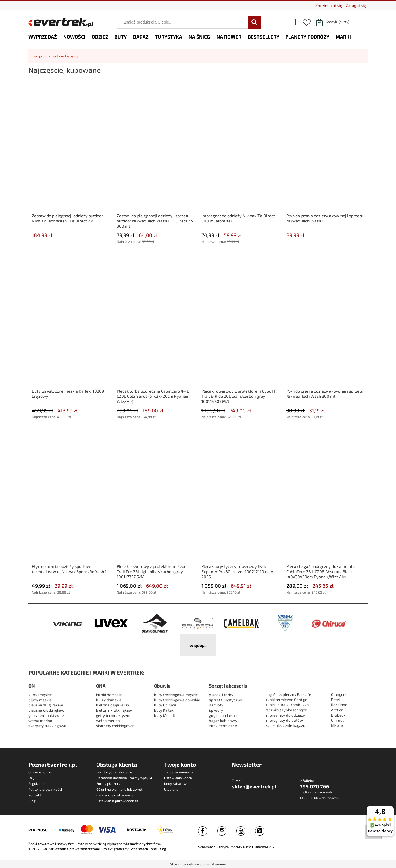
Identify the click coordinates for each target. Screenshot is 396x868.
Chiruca (338, 720)
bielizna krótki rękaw (46, 710)
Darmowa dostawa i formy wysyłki (124, 778)
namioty (216, 705)
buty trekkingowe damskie (177, 700)
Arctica (337, 710)
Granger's (339, 694)
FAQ (31, 778)
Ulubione (171, 789)
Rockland (339, 705)
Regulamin (37, 783)
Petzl (336, 700)
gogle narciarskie (224, 715)
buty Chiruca (165, 705)
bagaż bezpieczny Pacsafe (288, 694)
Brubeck (338, 715)
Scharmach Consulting (148, 849)
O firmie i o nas (40, 772)
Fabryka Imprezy (229, 847)
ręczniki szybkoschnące (286, 710)
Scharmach (207, 847)
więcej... (198, 645)
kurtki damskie (109, 695)
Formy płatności (109, 783)
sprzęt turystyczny (225, 700)
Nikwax (337, 725)
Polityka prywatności (45, 789)
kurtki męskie (40, 695)
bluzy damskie (109, 700)
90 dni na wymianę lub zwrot (119, 789)
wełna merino (40, 721)
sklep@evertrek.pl (254, 786)
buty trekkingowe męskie (176, 695)
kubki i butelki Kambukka (287, 705)
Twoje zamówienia (179, 772)
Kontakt (35, 795)
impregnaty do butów (284, 720)
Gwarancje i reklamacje (115, 795)
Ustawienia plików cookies (117, 801)
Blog (32, 801)
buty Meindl (165, 715)
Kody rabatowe (176, 783)
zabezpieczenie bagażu (285, 725)
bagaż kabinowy (223, 721)
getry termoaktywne (46, 715)
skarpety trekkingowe (47, 726)
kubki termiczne (223, 726)
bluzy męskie (40, 700)
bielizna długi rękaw (46, 705)
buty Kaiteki (164, 710)
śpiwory (216, 710)
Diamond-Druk (263, 847)
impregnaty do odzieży (285, 715)
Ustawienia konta (178, 778)
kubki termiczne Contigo (286, 700)
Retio (247, 847)
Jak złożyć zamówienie (114, 772)
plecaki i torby (221, 695)
